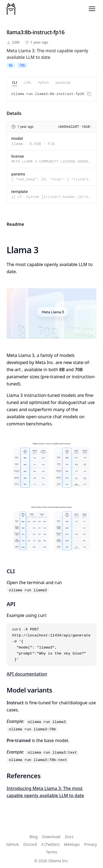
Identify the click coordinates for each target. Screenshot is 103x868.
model (17, 138)
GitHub (12, 844)
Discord (30, 844)
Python (44, 83)
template (20, 191)
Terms (51, 852)
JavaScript (63, 83)
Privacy (91, 844)
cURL (27, 83)
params (18, 174)
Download (51, 837)
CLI (15, 83)
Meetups (72, 844)
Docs (69, 837)
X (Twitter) (50, 844)
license (18, 156)
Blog (34, 837)
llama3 (15, 32)
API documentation (27, 674)
